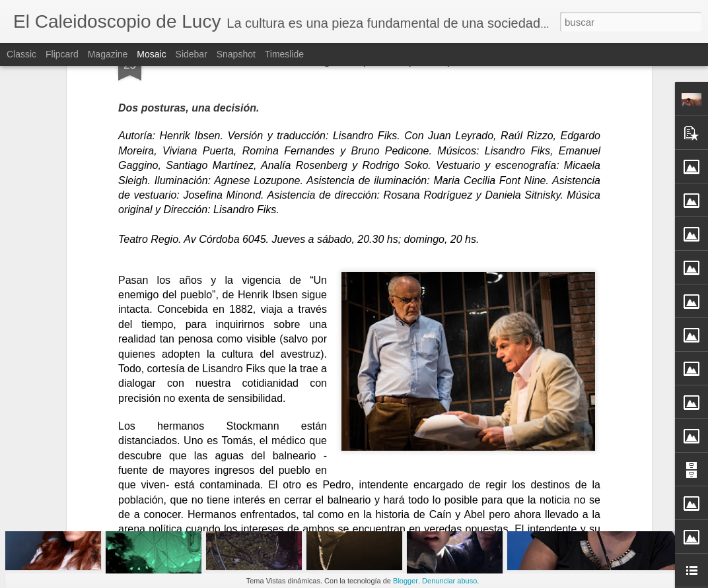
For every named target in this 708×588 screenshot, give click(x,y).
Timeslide (284, 54)
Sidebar (192, 54)
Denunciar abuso (449, 581)
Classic (21, 54)
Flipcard (62, 54)
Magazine (108, 54)
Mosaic (151, 54)
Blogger (406, 581)
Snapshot (236, 54)
